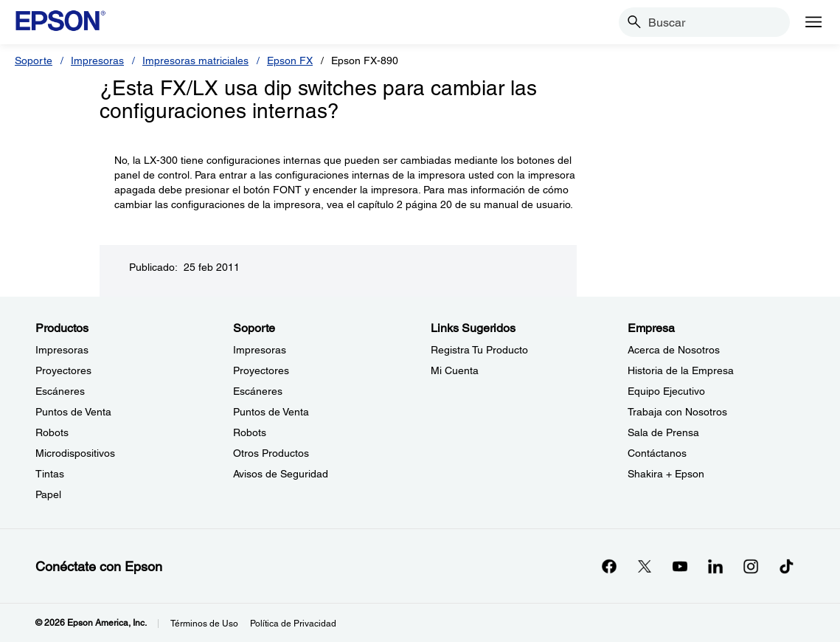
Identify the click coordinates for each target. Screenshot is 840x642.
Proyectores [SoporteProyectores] (261, 370)
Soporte (34, 61)
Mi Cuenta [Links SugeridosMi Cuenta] (455, 370)
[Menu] (813, 22)
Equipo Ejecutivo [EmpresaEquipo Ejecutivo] (666, 391)
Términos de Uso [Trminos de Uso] (204, 624)
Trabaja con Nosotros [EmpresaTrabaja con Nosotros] (677, 412)
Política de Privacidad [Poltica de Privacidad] (293, 624)
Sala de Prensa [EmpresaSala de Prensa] (663, 432)
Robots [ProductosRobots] (52, 432)
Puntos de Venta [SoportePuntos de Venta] (271, 412)
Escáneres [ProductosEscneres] (60, 391)
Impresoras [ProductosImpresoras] (62, 350)
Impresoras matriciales (195, 61)
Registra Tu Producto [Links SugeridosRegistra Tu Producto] (479, 350)
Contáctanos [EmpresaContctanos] (657, 453)
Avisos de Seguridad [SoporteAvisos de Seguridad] (281, 474)
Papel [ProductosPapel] (48, 494)
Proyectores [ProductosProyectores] (63, 370)
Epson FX (290, 61)
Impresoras (97, 61)
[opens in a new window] (786, 566)
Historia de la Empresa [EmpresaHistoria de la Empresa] (681, 370)
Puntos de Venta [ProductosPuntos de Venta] (73, 412)
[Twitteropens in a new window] (645, 566)
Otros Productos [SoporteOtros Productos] (271, 453)
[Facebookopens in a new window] (609, 566)
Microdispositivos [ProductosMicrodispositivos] (75, 453)
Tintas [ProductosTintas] (50, 474)
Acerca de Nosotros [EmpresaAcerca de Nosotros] (674, 350)
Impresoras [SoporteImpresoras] (260, 350)
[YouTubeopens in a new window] (680, 566)
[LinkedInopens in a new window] (715, 566)
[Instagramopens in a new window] (751, 566)
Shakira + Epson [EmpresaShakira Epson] (666, 474)
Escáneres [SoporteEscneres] (258, 391)
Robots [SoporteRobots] (250, 432)
